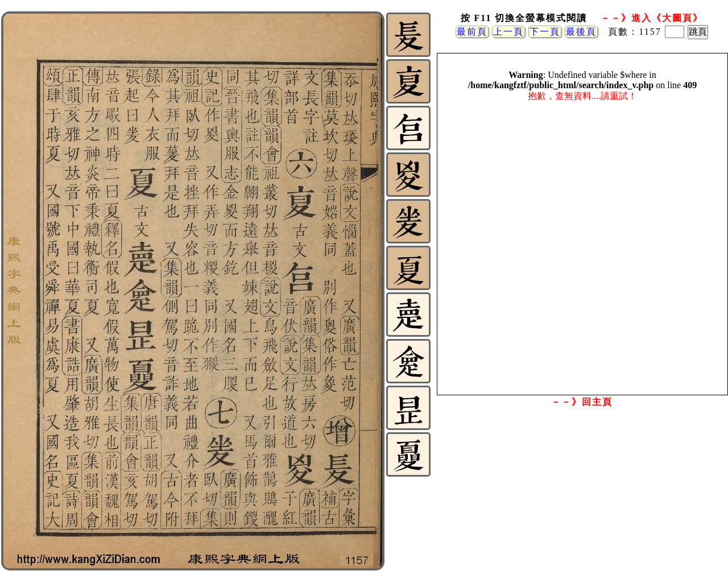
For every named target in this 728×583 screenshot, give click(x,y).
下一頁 (545, 32)
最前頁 (472, 32)
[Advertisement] (582, 502)
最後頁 (581, 32)
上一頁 (508, 32)
